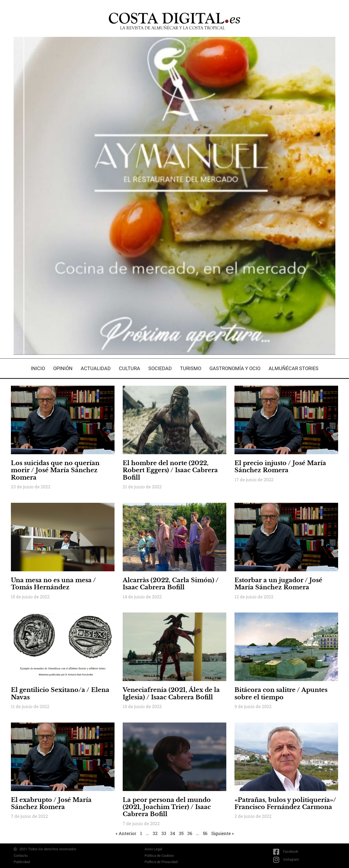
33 (164, 833)
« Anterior (126, 833)
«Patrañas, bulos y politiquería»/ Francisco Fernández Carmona (285, 803)
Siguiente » (222, 833)
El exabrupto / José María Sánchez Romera (51, 803)
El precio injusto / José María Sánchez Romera (280, 467)
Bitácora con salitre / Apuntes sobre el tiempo (281, 693)
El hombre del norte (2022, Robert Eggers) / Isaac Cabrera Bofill (170, 470)
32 (155, 833)
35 (181, 833)
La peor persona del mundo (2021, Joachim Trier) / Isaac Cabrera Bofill (167, 807)
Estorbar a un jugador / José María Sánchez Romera (278, 584)
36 (190, 833)
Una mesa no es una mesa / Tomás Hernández (53, 584)
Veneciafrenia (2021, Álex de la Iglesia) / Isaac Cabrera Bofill (171, 693)
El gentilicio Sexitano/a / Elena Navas (60, 693)
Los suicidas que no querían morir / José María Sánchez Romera (55, 470)
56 (205, 833)
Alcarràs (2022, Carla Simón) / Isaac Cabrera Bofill (171, 584)
